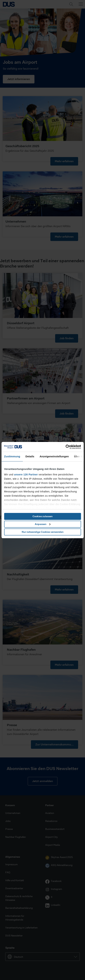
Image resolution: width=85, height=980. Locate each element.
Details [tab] (30, 456)
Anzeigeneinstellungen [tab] (54, 456)
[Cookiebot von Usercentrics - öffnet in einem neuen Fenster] (65, 447)
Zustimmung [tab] (12, 456)
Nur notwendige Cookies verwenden (43, 532)
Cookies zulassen (42, 516)
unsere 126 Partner (26, 475)
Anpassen (43, 524)
